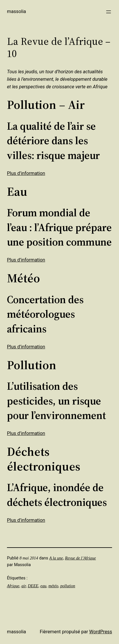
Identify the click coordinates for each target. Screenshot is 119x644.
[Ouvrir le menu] (109, 12)
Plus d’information (26, 173)
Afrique (13, 586)
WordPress (101, 632)
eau (43, 586)
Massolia (17, 11)
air (24, 586)
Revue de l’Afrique (80, 558)
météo (53, 586)
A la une (56, 558)
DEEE (33, 586)
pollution (68, 586)
